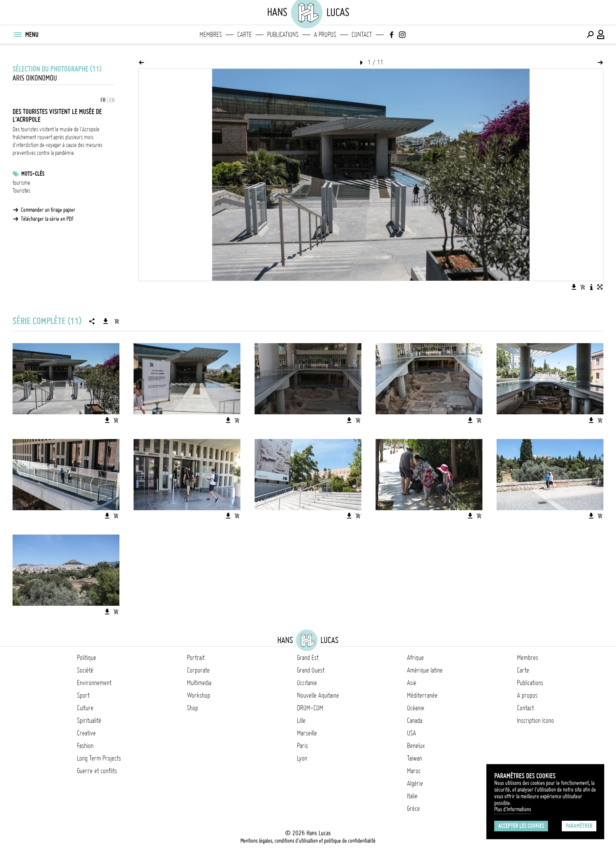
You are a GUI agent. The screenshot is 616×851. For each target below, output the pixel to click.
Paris (302, 746)
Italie (412, 796)
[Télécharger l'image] (574, 287)
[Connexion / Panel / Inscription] (601, 35)
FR (103, 100)
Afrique (415, 658)
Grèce (413, 809)
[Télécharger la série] (106, 321)
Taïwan (414, 758)
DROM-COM (310, 708)
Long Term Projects (99, 758)
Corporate (198, 670)
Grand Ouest (311, 670)
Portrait (196, 658)
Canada (415, 721)
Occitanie (307, 683)
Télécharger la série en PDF (47, 219)
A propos (325, 35)
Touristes (21, 191)
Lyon (302, 758)
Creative (86, 733)
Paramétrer (579, 826)
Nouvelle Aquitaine (318, 695)
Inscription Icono (535, 721)
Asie (412, 683)
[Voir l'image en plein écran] (600, 287)
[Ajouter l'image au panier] (583, 287)
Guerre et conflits (97, 771)
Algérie (415, 783)
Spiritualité (89, 721)
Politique (87, 658)
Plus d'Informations (513, 809)
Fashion (85, 746)
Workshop (199, 695)
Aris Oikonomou (35, 78)
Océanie (416, 708)
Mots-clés (33, 174)
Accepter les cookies (521, 826)
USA (412, 733)
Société (85, 670)
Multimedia (199, 683)
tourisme (21, 183)
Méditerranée (422, 695)
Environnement (94, 683)
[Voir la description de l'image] (591, 287)
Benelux (416, 746)
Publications (283, 35)
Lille (301, 721)
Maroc (414, 771)
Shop (192, 708)
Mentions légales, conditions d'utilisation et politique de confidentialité (308, 841)
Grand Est (308, 658)
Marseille (307, 733)
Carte (245, 35)
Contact (362, 35)
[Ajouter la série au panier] (117, 321)
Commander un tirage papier (48, 210)
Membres (211, 35)
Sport (83, 695)
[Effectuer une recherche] (590, 35)
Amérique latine (425, 670)
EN (112, 100)
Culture (85, 708)
